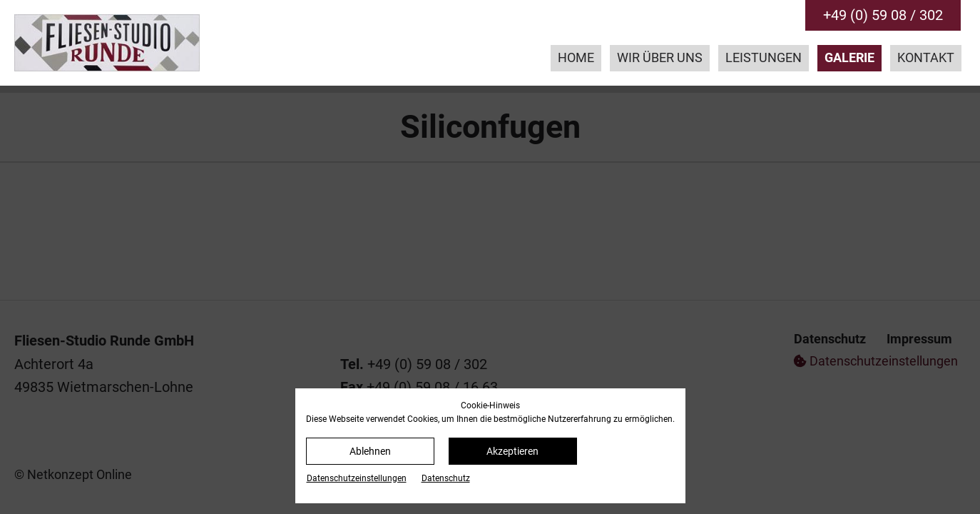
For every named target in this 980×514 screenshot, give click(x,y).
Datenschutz (446, 478)
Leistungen (764, 58)
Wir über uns (660, 58)
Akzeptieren (512, 451)
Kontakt (926, 58)
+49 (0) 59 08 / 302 (883, 15)
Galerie (849, 58)
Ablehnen (370, 451)
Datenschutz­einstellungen (357, 478)
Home (576, 58)
